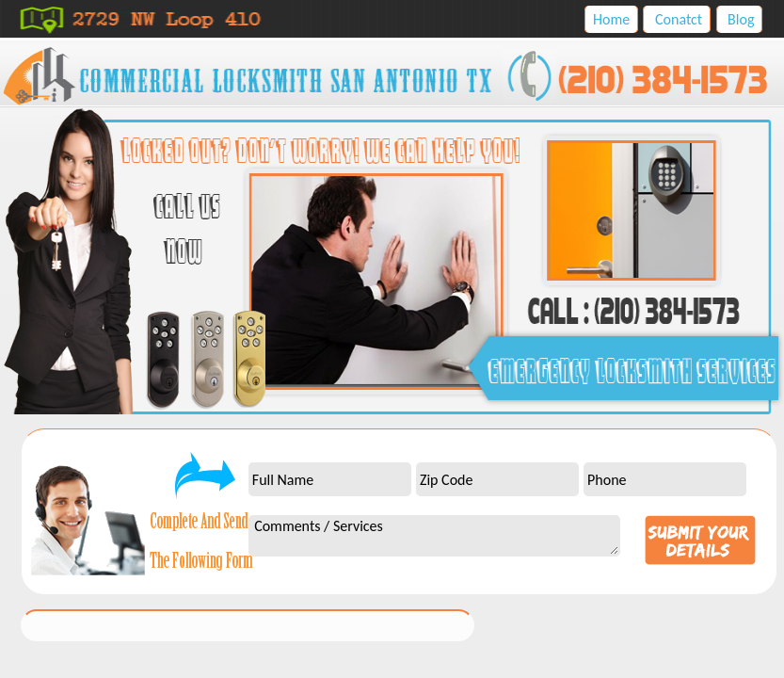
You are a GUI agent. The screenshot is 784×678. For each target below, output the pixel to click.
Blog (741, 19)
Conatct (679, 19)
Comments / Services (434, 536)
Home (611, 19)
